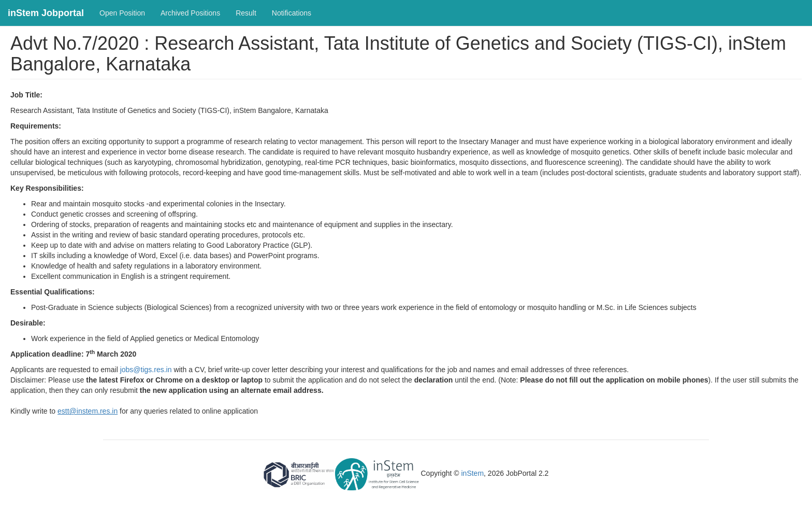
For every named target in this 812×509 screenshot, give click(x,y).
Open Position (122, 13)
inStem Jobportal (46, 13)
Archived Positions (190, 13)
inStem (473, 474)
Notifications (292, 13)
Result (246, 13)
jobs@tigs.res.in (146, 370)
